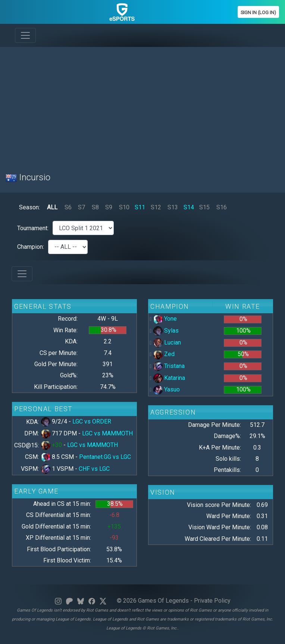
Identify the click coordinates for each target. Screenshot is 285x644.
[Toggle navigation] (25, 35)
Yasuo (167, 389)
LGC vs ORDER (92, 421)
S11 (140, 207)
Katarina (169, 378)
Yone (165, 319)
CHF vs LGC (94, 469)
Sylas (166, 331)
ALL (52, 207)
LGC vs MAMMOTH (107, 433)
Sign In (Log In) (258, 12)
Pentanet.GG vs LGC (105, 457)
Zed (164, 354)
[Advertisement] (142, 105)
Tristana (169, 366)
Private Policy (212, 601)
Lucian (167, 342)
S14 (189, 207)
